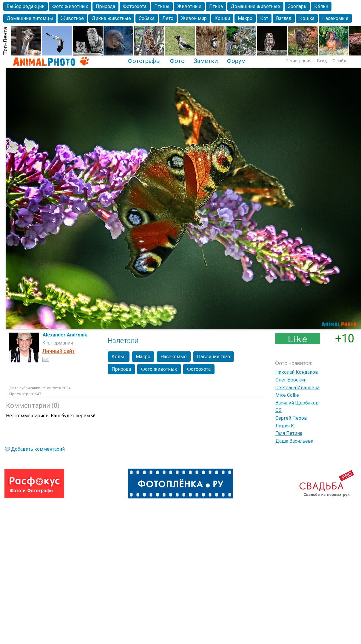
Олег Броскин (291, 380)
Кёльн (321, 6)
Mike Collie (287, 395)
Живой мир (194, 18)
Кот (264, 18)
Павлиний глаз (213, 357)
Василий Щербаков (297, 403)
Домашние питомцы (30, 18)
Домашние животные (255, 6)
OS (279, 410)
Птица (216, 6)
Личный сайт (58, 351)
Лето (168, 18)
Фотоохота (135, 6)
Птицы (162, 6)
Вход (322, 61)
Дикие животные (111, 18)
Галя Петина (289, 433)
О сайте (340, 61)
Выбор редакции (26, 6)
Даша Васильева (294, 441)
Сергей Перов (291, 418)
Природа (105, 6)
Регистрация (299, 61)
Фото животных (70, 6)
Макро (245, 18)
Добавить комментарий (38, 449)
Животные (189, 6)
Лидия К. (285, 426)
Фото (177, 61)
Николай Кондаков (297, 372)
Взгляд (284, 18)
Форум (236, 61)
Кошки (222, 18)
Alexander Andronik (65, 335)
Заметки (206, 61)
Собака (147, 18)
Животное (72, 18)
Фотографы (144, 61)
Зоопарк (297, 6)
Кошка (307, 18)
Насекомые (335, 18)
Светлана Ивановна (297, 388)
